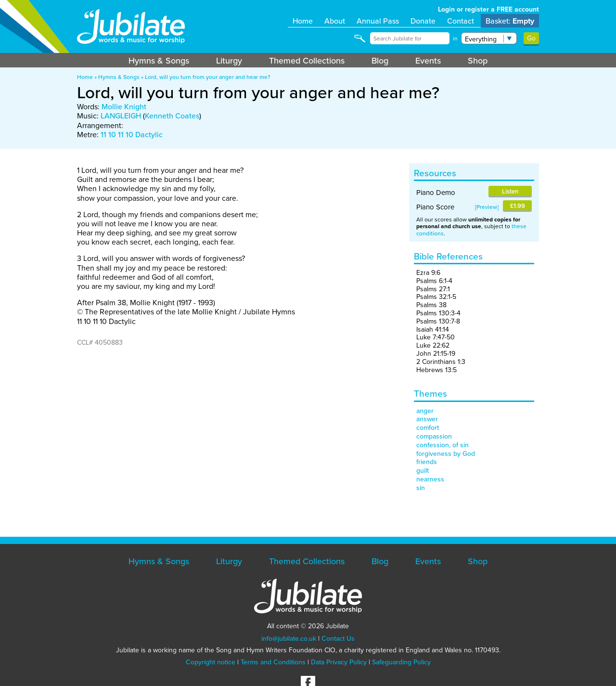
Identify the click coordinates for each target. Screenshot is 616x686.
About (335, 21)
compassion (434, 436)
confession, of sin (443, 445)
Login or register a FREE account (488, 9)
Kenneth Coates (172, 116)
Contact (461, 21)
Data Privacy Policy (339, 662)
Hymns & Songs (159, 60)
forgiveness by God (446, 453)
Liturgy (229, 60)
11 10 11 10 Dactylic (132, 134)
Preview (487, 207)
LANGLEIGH (121, 116)
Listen (510, 191)
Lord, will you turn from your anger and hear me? (208, 77)
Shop (478, 60)
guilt (423, 470)
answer (427, 419)
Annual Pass (378, 21)
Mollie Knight (124, 106)
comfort (428, 427)
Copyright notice (211, 662)
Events (428, 60)
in (455, 39)
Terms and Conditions (273, 662)
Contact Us (338, 638)
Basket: (510, 21)
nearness (430, 479)
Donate (423, 21)
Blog (380, 60)
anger (425, 411)
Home (303, 21)
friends (427, 462)
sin (421, 488)
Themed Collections (307, 60)
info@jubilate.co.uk (289, 638)
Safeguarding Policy (401, 662)
